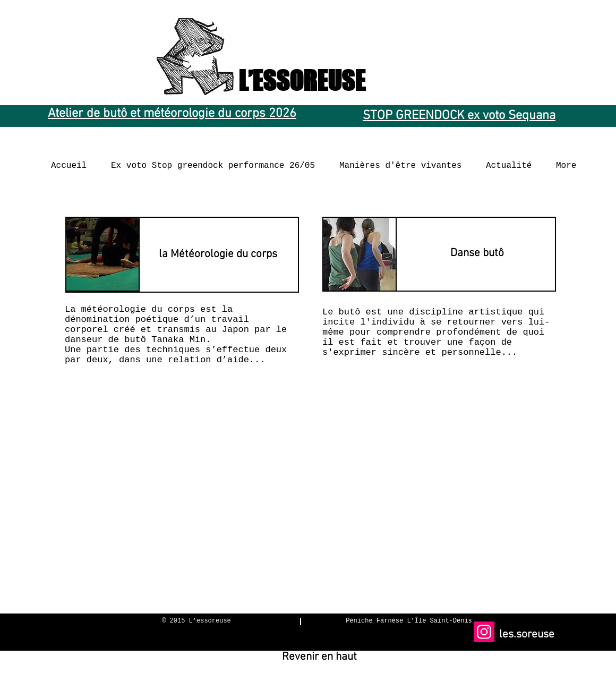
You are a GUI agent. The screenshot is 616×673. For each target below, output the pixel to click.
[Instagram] (484, 632)
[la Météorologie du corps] (218, 254)
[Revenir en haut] (319, 657)
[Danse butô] (477, 253)
